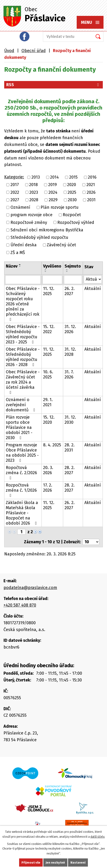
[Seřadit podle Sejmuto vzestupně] (67, 270)
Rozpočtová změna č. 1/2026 (21, 490)
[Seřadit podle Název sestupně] (20, 266)
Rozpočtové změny (29, 222)
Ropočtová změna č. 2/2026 (21, 473)
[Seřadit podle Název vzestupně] (20, 265)
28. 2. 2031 (70, 448)
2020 (72, 185)
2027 (15, 200)
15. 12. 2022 (49, 329)
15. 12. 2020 (49, 420)
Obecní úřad (34, 51)
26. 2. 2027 (70, 291)
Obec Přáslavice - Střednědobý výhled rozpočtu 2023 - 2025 (23, 334)
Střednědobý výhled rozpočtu (39, 237)
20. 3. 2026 (48, 470)
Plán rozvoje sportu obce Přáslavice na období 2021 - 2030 (19, 427)
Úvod (9, 51)
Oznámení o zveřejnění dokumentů (21, 405)
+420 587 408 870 (20, 605)
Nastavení (78, 863)
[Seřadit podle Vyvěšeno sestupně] (46, 272)
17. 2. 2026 (48, 488)
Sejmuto (73, 266)
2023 (34, 192)
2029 (53, 200)
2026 (91, 192)
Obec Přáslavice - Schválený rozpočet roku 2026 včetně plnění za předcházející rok (23, 304)
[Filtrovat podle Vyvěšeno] (52, 280)
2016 (92, 177)
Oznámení (20, 207)
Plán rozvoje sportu (60, 207)
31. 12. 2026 (70, 329)
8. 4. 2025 (52, 445)
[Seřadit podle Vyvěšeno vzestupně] (46, 270)
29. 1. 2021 (48, 402)
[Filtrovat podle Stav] (93, 279)
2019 (53, 185)
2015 (73, 177)
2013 (36, 177)
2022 (15, 192)
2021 (91, 185)
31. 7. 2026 (69, 374)
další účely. (98, 837)
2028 (34, 200)
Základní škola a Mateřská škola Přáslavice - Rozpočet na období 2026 (22, 513)
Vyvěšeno (52, 266)
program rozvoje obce (31, 215)
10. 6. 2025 (48, 374)
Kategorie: (14, 177)
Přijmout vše (31, 863)
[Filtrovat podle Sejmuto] (73, 280)
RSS (53, 85)
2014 (54, 177)
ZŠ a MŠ (18, 253)
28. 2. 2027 (70, 470)
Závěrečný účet (61, 245)
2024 (53, 192)
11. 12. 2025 (49, 291)
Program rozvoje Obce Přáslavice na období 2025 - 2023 (22, 453)
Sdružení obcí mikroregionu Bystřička (47, 230)
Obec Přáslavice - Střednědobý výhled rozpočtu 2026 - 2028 (23, 357)
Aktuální (93, 289)
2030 (72, 200)
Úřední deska (24, 245)
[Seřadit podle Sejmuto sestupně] (67, 272)
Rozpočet (72, 215)
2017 (15, 185)
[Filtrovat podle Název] (23, 280)
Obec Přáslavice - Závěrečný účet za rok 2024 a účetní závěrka (23, 382)
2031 (91, 200)
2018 (33, 185)
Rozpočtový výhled (76, 222)
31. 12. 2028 (70, 352)
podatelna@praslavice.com (30, 588)
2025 (72, 192)
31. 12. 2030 (70, 420)
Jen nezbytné (55, 863)
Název (12, 266)
